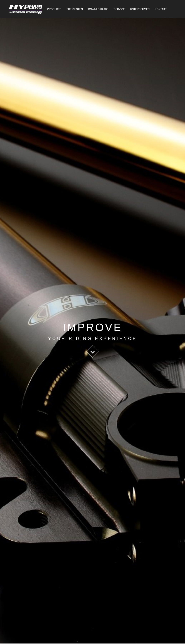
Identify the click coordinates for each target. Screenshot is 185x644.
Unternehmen (140, 9)
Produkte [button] (54, 9)
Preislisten (75, 9)
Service (119, 9)
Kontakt (161, 9)
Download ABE (98, 9)
